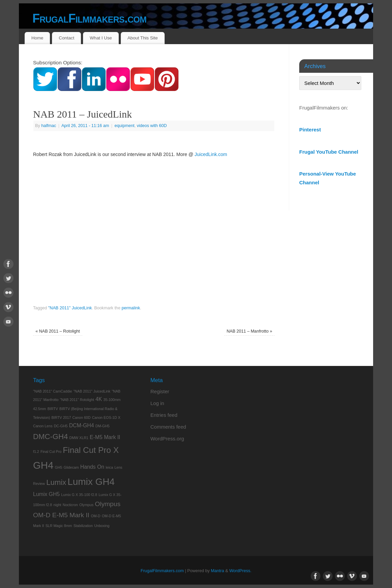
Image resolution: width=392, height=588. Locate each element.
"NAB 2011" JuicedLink (70, 308)
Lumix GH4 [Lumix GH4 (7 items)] (91, 482)
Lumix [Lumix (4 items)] (56, 482)
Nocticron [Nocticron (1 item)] (70, 505)
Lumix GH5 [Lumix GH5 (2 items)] (46, 494)
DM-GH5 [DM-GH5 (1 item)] (103, 426)
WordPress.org (167, 439)
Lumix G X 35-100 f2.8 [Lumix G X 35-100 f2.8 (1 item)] (79, 495)
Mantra (217, 571)
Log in (157, 403)
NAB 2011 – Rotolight (58, 331)
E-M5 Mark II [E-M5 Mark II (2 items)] (105, 437)
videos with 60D (152, 126)
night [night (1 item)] (57, 505)
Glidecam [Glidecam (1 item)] (71, 467)
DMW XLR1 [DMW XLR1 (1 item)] (79, 438)
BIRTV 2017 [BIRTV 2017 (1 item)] (61, 417)
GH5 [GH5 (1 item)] (58, 467)
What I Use (101, 38)
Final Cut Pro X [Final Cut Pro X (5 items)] (91, 450)
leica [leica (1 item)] (109, 467)
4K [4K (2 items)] (99, 399)
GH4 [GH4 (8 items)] (43, 465)
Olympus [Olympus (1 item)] (86, 505)
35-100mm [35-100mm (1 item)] (112, 400)
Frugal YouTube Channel (329, 152)
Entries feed (164, 415)
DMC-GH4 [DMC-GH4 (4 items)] (50, 437)
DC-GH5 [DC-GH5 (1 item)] (61, 426)
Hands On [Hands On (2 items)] (92, 467)
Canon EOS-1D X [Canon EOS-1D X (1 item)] (106, 417)
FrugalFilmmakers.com (89, 18)
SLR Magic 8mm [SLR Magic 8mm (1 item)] (59, 526)
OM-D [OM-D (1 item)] (95, 516)
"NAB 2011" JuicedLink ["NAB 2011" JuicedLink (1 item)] (92, 391)
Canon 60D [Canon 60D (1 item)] (82, 417)
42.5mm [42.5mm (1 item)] (40, 409)
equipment (125, 126)
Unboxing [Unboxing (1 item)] (102, 526)
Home (37, 38)
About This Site (143, 38)
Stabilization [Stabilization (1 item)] (83, 526)
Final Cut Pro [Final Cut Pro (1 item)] (51, 452)
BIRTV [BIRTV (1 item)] (53, 409)
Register (160, 391)
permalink (131, 308)
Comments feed (168, 427)
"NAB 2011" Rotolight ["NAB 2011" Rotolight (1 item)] (77, 400)
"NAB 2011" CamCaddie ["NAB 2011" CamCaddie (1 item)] (52, 391)
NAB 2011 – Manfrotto (249, 331)
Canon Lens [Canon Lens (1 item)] (43, 426)
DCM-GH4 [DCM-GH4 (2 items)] (82, 425)
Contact (66, 38)
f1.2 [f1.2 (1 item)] (36, 452)
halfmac (49, 126)
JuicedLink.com (211, 154)
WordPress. (241, 571)
